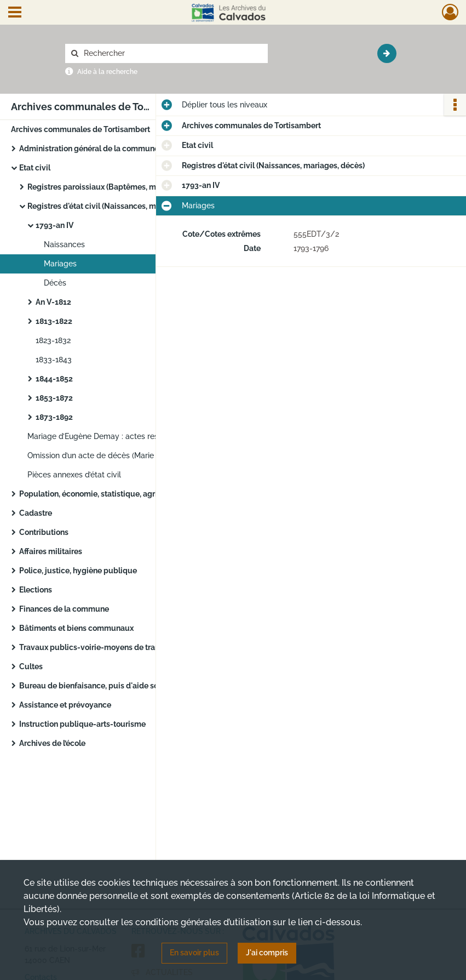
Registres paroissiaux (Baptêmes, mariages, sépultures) (127, 187)
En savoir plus (194, 953)
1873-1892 (54, 417)
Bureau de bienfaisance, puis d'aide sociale (97, 686)
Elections (36, 590)
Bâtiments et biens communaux (76, 628)
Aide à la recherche (107, 72)
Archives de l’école (52, 743)
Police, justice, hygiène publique (78, 571)
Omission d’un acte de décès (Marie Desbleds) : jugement (130, 455)
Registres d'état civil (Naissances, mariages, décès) (119, 206)
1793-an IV (54, 225)
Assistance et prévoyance (65, 705)
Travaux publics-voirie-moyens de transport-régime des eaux (129, 647)
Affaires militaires (51, 551)
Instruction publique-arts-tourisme (82, 724)
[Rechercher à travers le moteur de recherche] (172, 53)
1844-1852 (54, 379)
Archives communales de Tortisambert (80, 129)
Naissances (64, 244)
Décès (55, 283)
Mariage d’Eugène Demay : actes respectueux (110, 436)
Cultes (31, 666)
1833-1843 (54, 360)
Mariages (60, 264)
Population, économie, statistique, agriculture (101, 494)
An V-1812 (53, 302)
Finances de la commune (64, 609)
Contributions (44, 532)
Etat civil (35, 168)
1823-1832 (53, 340)
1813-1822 (54, 321)
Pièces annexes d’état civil (74, 475)
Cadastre (36, 513)
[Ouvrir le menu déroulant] (15, 13)
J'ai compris (267, 953)
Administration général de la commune (89, 149)
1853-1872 (54, 398)
